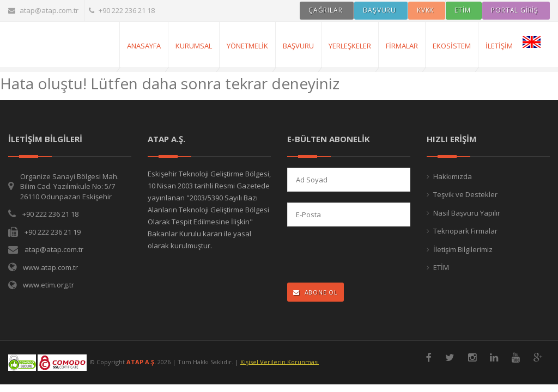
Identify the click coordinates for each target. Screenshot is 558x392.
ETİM (441, 267)
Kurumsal (194, 46)
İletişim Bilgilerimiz (463, 249)
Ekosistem (452, 46)
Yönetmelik (247, 46)
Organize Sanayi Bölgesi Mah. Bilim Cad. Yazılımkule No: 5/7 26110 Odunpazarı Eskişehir (69, 186)
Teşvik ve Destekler (465, 194)
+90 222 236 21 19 (53, 232)
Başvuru (298, 46)
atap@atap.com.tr (43, 10)
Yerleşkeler (350, 46)
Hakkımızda (453, 176)
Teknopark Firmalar (465, 231)
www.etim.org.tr (48, 285)
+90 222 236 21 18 (122, 10)
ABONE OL (316, 292)
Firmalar (402, 46)
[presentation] (358, 256)
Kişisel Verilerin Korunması (280, 361)
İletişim (499, 46)
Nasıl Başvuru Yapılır (467, 213)
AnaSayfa (144, 46)
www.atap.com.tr (50, 267)
